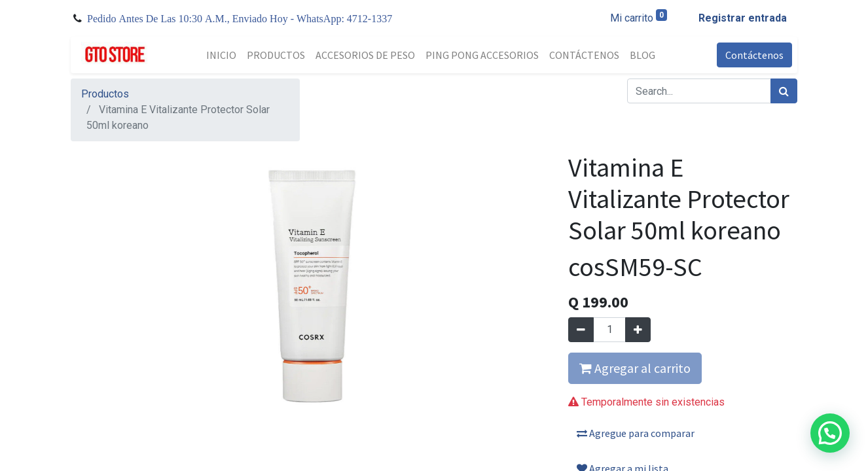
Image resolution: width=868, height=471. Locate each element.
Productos (105, 94)
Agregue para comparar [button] (636, 433)
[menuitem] (221, 55)
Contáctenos (754, 55)
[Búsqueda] (784, 91)
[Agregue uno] (638, 330)
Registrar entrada (743, 18)
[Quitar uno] (581, 330)
